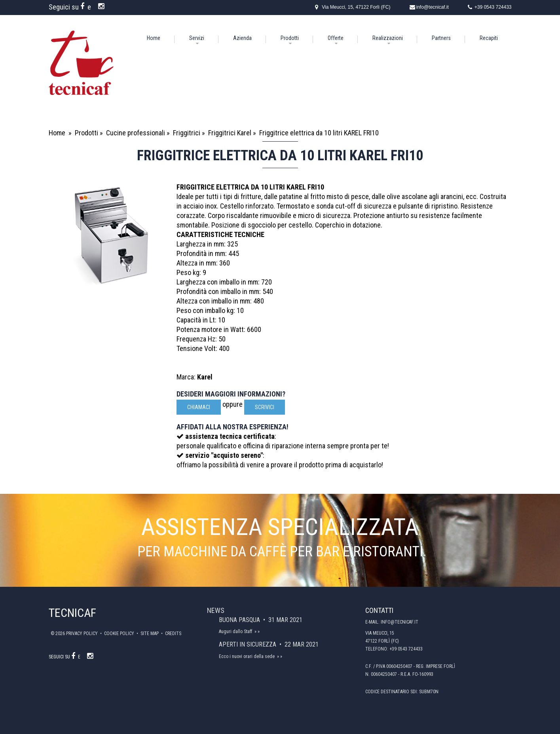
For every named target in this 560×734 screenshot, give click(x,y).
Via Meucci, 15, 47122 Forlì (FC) (356, 7)
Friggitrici (187, 133)
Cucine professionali (136, 133)
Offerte (336, 38)
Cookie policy (120, 633)
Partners (441, 38)
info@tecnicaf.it (433, 7)
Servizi (197, 38)
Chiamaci (199, 407)
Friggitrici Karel (230, 133)
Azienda (242, 38)
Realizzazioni (388, 38)
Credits (173, 633)
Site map (150, 633)
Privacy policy (83, 633)
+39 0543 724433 (493, 7)
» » (257, 632)
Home (154, 38)
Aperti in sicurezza (248, 644)
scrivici (265, 407)
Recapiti (489, 38)
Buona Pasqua (240, 620)
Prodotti (290, 38)
